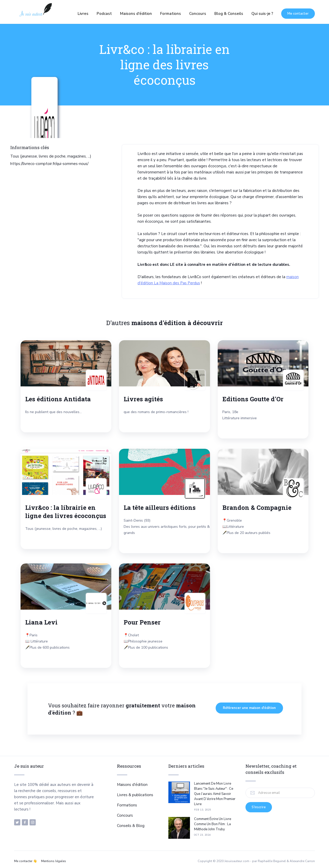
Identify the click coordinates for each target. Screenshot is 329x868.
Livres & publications (135, 795)
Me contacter (298, 14)
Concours (198, 14)
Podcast (104, 14)
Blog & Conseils (229, 14)
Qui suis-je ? (262, 14)
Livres (83, 14)
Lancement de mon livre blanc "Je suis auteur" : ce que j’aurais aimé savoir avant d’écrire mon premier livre (215, 794)
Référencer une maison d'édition (249, 708)
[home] (35, 14)
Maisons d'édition (136, 14)
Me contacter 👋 (26, 861)
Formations (171, 14)
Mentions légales (54, 861)
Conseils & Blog (131, 826)
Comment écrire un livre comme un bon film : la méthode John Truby (213, 824)
